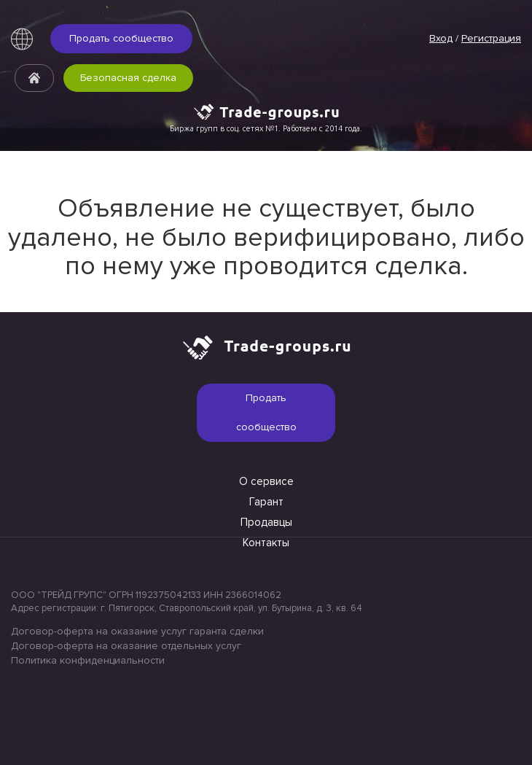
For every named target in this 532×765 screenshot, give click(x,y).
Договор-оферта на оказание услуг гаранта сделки (137, 631)
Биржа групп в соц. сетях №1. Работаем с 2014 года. (266, 128)
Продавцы (266, 522)
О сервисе (266, 481)
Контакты (266, 543)
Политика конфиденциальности (88, 660)
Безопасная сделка (128, 78)
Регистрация (491, 38)
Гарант (266, 502)
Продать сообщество (121, 38)
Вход (441, 38)
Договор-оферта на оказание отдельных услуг (126, 646)
